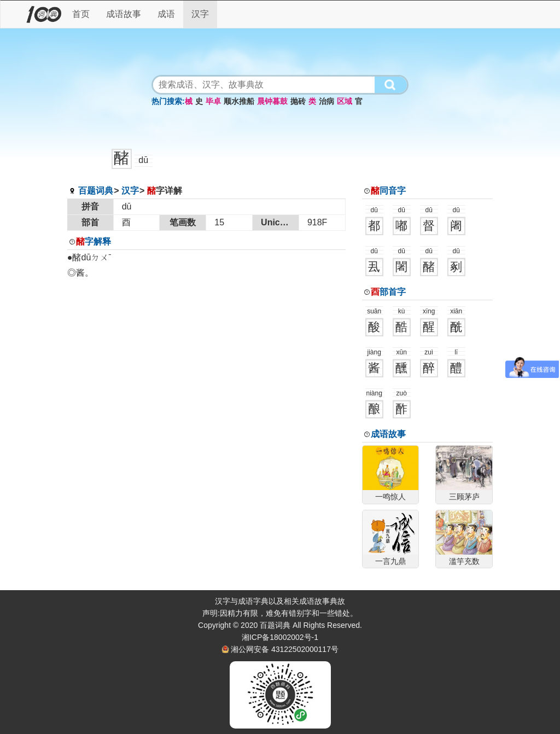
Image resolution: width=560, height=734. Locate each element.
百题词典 (96, 191)
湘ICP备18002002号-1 (280, 637)
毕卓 (213, 101)
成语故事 (124, 14)
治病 (326, 101)
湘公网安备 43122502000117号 (285, 649)
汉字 (200, 14)
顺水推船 (239, 101)
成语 (166, 14)
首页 (81, 14)
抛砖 (298, 101)
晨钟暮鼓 (272, 101)
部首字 (388, 292)
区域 (345, 101)
